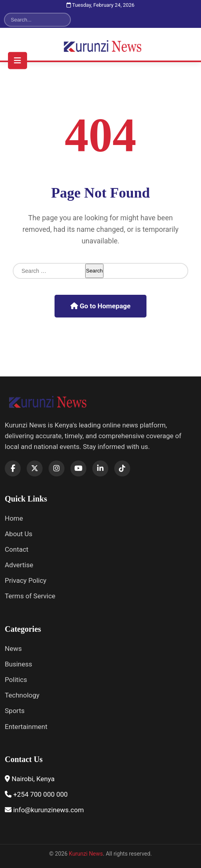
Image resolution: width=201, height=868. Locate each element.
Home (14, 518)
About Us (19, 534)
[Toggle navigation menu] (18, 60)
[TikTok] (122, 468)
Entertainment (26, 727)
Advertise (19, 565)
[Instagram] (57, 468)
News (13, 649)
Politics (16, 680)
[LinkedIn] (100, 468)
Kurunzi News (86, 854)
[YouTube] (78, 468)
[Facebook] (13, 468)
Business (19, 664)
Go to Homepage (100, 306)
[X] (35, 468)
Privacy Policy (26, 580)
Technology (22, 695)
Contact (17, 549)
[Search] (33, 20)
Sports (15, 711)
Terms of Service (30, 596)
